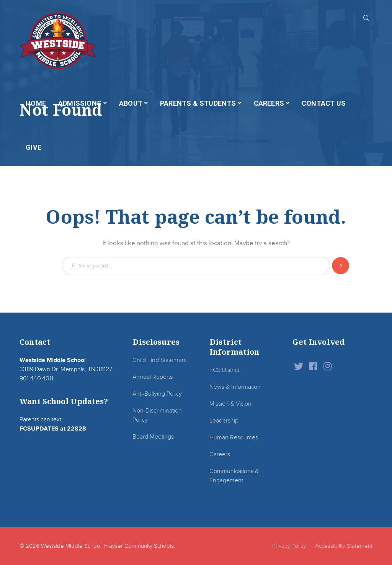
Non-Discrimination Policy (157, 415)
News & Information (235, 387)
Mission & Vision (230, 404)
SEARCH (366, 18)
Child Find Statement (160, 360)
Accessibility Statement (344, 546)
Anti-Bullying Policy (157, 394)
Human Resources (234, 437)
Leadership (224, 421)
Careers (220, 454)
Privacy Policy (289, 546)
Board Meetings (153, 437)
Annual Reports (153, 377)
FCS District (224, 370)
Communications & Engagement (234, 476)
